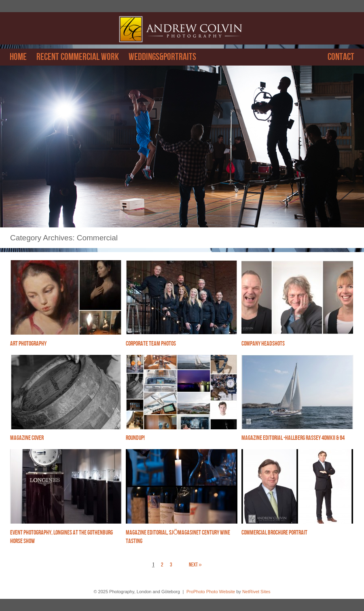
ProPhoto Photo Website (211, 592)
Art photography (28, 344)
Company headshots (263, 344)
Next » (195, 565)
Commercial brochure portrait (274, 533)
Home (18, 57)
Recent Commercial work (78, 57)
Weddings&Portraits (162, 57)
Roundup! (135, 438)
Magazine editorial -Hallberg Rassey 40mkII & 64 (293, 438)
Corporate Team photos (151, 344)
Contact (341, 57)
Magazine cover (27, 438)
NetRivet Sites (256, 592)
